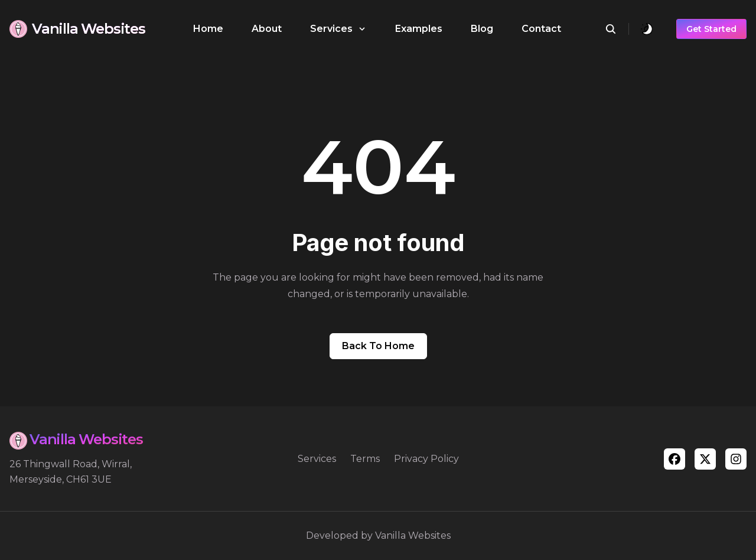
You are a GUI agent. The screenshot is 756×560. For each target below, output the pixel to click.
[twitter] (705, 459)
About (267, 29)
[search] (617, 29)
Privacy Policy (426, 459)
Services (317, 459)
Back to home (378, 346)
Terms (365, 459)
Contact (541, 29)
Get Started (711, 29)
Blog (482, 29)
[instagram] (736, 459)
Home (208, 29)
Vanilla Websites (413, 535)
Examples (419, 29)
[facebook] (674, 459)
